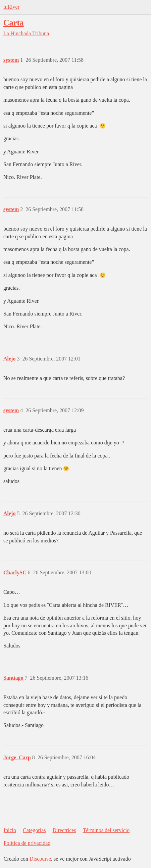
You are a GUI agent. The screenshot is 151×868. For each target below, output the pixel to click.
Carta (14, 23)
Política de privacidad (27, 843)
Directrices (64, 830)
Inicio (10, 830)
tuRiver (11, 7)
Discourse (40, 859)
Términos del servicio (106, 830)
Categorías (34, 830)
